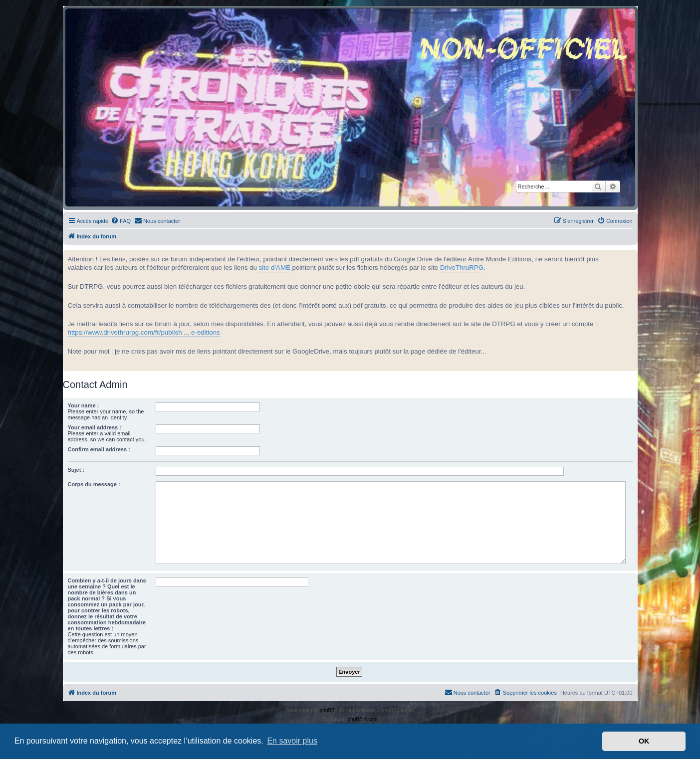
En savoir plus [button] (292, 741)
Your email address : (95, 427)
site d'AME (275, 268)
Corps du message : (94, 484)
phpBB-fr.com (363, 719)
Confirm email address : (99, 449)
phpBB (327, 710)
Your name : (84, 405)
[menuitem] (121, 221)
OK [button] (644, 741)
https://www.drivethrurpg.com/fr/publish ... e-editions (144, 332)
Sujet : (76, 470)
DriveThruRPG (462, 268)
